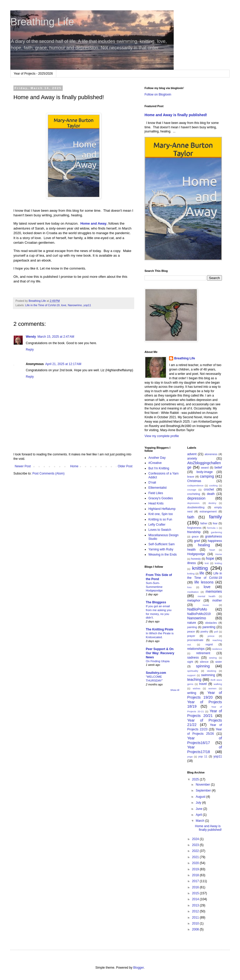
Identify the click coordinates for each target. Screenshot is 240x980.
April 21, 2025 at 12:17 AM (63, 364)
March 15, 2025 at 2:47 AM (56, 337)
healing (204, 545)
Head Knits (156, 503)
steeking (212, 671)
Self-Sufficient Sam (162, 544)
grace (195, 536)
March (200, 821)
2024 (196, 839)
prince (211, 636)
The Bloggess (156, 602)
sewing (213, 658)
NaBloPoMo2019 (199, 614)
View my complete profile (162, 436)
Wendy (31, 337)
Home (74, 466)
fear (215, 523)
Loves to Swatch (160, 530)
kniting (218, 563)
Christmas (194, 481)
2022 (196, 851)
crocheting (194, 494)
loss (190, 587)
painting (192, 627)
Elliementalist (158, 488)
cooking (213, 485)
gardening (216, 532)
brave (191, 477)
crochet (209, 489)
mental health (207, 596)
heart (212, 550)
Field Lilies (156, 493)
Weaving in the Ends (163, 555)
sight (190, 662)
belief (218, 468)
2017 (196, 881)
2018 (196, 875)
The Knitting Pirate (160, 629)
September (204, 791)
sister (219, 662)
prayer (191, 636)
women (213, 688)
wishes (197, 688)
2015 (196, 893)
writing (192, 693)
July (199, 803)
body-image (205, 472)
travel (203, 684)
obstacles (211, 623)
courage (192, 490)
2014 (196, 899)
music (206, 605)
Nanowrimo (75, 305)
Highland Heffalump (162, 509)
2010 (196, 923)
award (205, 468)
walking (218, 684)
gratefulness (214, 536)
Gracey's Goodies (161, 498)
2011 (196, 918)
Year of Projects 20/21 (205, 713)
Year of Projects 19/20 (205, 695)
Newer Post (23, 466)
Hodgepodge (196, 554)
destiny (212, 503)
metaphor (194, 600)
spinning (203, 666)
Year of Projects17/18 (205, 749)
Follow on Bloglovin (158, 94)
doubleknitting (196, 507)
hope (210, 558)
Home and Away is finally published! (176, 115)
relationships (196, 649)
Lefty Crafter (157, 525)
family (215, 517)
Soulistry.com (156, 673)
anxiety (192, 459)
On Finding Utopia (158, 661)
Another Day (157, 458)
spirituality (193, 671)
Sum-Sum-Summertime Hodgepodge (154, 587)
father (204, 523)
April (199, 815)
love (64, 305)
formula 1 (213, 528)
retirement (203, 653)
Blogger (138, 968)
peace (191, 631)
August (201, 797)
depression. (194, 503)
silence (204, 662)
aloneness (211, 454)
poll (216, 632)
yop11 (87, 305)
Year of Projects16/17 (205, 740)
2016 (196, 887)
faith (191, 517)
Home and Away (94, 223)
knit (207, 563)
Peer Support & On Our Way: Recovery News (160, 653)
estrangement (208, 511)
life (202, 573)
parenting (209, 627)
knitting (200, 568)
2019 (196, 869)
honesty (196, 559)
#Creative (155, 463)
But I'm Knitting (159, 468)
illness (192, 563)
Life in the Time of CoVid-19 (42, 305)
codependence (195, 485)
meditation (193, 592)
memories (214, 591)
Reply (30, 350)
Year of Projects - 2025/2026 (33, 74)
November (203, 785)
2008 (196, 929)
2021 (196, 857)
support (191, 675)
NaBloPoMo (197, 609)
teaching (194, 679)
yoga (190, 757)
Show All (175, 690)
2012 (196, 911)
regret (209, 644)
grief (197, 541)
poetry (204, 631)
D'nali (152, 483)
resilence (217, 649)
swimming (208, 675)
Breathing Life (42, 22)
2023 (196, 845)
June (199, 809)
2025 (196, 779)
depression (196, 498)
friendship (194, 532)
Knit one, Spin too (161, 514)
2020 (196, 863)
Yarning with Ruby (161, 549)
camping (207, 476)
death (211, 494)
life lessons (204, 582)
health (192, 550)
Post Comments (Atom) (48, 473)
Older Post (125, 466)
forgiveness (194, 528)
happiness (215, 541)
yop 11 (203, 756)
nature (192, 623)
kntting (191, 574)
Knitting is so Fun (160, 519)
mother (217, 600)
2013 (196, 905)
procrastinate (195, 640)
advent (192, 454)
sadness (193, 658)
